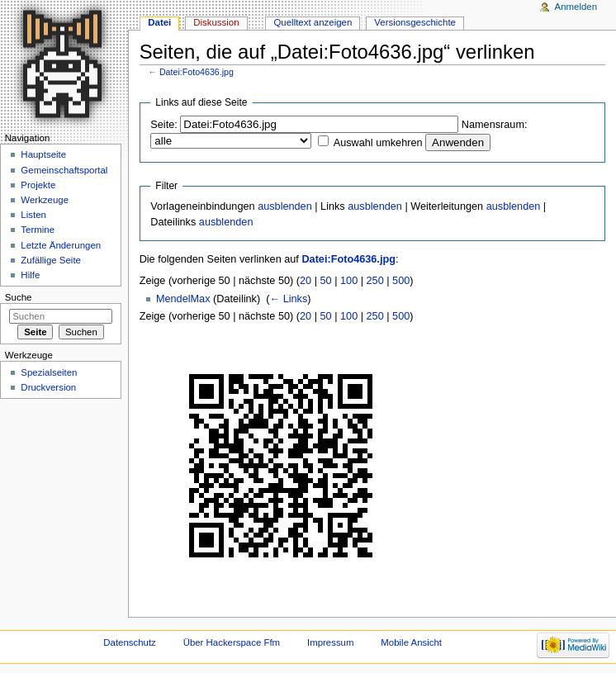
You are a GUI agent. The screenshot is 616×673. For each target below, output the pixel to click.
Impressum (331, 642)
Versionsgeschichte (415, 22)
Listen (33, 215)
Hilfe (30, 275)
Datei (159, 22)
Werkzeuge (45, 200)
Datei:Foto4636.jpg (197, 72)
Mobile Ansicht (411, 642)
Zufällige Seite (51, 260)
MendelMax (183, 299)
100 (349, 281)
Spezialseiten (49, 372)
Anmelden (576, 7)
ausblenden (285, 206)
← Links (288, 299)
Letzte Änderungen (61, 245)
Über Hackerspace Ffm (232, 642)
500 (401, 281)
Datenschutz (130, 642)
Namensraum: (495, 125)
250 (375, 281)
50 (326, 281)
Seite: (163, 125)
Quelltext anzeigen (313, 22)
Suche (19, 297)
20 (306, 281)
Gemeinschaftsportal (64, 170)
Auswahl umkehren (378, 143)
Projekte (38, 185)
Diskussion (216, 22)
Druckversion (48, 387)
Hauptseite (43, 154)
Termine (38, 230)
